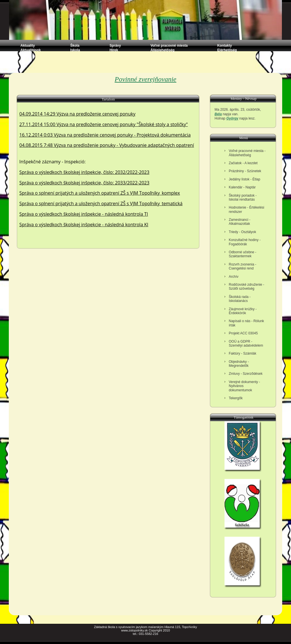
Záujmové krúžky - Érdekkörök (243, 311)
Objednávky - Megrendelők (239, 364)
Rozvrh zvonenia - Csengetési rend (243, 266)
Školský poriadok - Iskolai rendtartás (243, 197)
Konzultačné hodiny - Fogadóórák (245, 242)
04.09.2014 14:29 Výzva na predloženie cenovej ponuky (77, 114)
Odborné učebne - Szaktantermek (243, 254)
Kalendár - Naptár (242, 187)
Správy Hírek (115, 48)
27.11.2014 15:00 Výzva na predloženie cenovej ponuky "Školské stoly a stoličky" (104, 124)
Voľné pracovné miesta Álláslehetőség (169, 48)
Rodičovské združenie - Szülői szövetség (247, 287)
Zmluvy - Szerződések (246, 374)
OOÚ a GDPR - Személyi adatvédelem (246, 343)
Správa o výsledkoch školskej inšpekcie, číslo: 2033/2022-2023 (84, 183)
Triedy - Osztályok (242, 232)
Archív (234, 277)
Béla (218, 114)
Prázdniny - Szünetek (245, 171)
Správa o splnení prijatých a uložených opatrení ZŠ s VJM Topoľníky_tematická (101, 203)
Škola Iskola (75, 48)
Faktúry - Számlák (243, 353)
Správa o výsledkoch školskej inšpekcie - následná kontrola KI (84, 225)
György (232, 118)
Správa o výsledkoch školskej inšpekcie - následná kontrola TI (84, 214)
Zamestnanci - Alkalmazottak (240, 222)
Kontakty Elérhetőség (227, 48)
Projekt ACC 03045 (243, 333)
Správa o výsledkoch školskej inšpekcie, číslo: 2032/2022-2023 (84, 172)
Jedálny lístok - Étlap (245, 179)
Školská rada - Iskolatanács (240, 299)
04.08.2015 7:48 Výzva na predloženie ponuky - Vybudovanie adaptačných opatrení (107, 145)
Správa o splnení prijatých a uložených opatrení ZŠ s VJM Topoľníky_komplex (100, 193)
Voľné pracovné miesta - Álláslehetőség (247, 153)
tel (134, 634)
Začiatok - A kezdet (243, 163)
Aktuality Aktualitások (31, 48)
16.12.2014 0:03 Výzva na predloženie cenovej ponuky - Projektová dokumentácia (105, 135)
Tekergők (236, 398)
